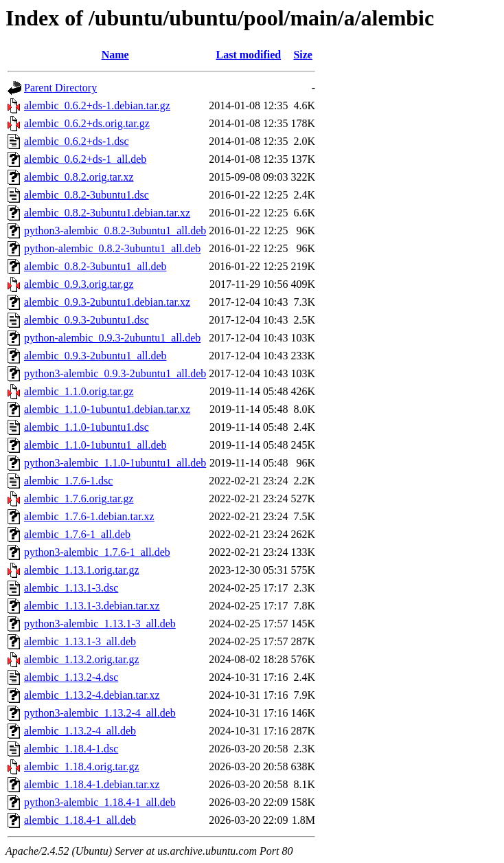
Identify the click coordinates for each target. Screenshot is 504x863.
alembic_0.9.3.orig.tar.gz (79, 284)
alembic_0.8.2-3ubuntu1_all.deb (95, 266)
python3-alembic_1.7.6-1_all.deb (97, 552)
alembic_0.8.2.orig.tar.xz (79, 177)
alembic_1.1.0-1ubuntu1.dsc (87, 427)
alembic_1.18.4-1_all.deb (80, 820)
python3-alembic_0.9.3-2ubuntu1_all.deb (115, 373)
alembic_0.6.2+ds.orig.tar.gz (87, 123)
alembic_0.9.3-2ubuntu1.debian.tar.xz (107, 302)
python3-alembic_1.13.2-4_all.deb (100, 713)
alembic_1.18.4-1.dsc (71, 749)
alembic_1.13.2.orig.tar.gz (82, 659)
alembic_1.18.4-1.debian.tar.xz (92, 784)
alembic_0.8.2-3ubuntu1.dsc (87, 195)
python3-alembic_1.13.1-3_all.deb (100, 624)
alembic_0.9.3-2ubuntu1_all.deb (95, 356)
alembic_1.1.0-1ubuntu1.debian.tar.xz (107, 409)
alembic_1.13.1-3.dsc (71, 588)
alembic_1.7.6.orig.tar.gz (79, 498)
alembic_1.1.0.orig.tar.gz (79, 391)
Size (303, 55)
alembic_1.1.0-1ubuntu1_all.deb (95, 445)
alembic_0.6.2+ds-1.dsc (77, 141)
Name (115, 55)
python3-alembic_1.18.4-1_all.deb (100, 802)
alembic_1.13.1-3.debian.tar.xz (92, 606)
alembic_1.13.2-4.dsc (71, 677)
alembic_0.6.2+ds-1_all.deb (85, 159)
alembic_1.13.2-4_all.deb (80, 731)
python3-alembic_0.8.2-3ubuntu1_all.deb (115, 231)
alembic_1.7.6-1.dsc (68, 481)
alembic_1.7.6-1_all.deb (77, 534)
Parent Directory (60, 88)
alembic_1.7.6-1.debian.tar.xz (89, 516)
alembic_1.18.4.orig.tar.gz (82, 766)
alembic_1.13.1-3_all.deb (80, 641)
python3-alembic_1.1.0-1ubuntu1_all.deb (115, 463)
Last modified (249, 55)
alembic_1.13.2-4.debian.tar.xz (92, 695)
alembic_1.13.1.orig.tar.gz (82, 570)
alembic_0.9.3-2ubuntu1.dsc (87, 320)
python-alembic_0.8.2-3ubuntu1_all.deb (112, 248)
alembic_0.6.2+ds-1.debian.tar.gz (97, 105)
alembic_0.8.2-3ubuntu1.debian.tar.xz (107, 213)
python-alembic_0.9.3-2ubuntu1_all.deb (112, 338)
